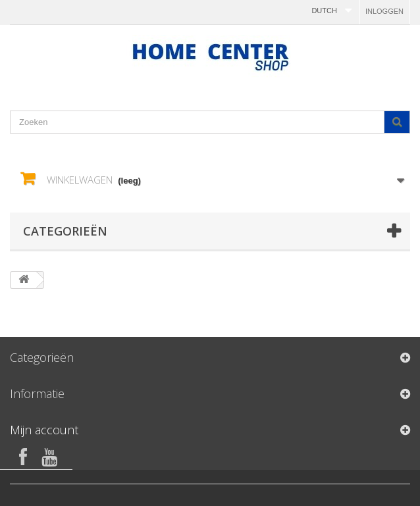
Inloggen (384, 11)
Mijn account (44, 430)
